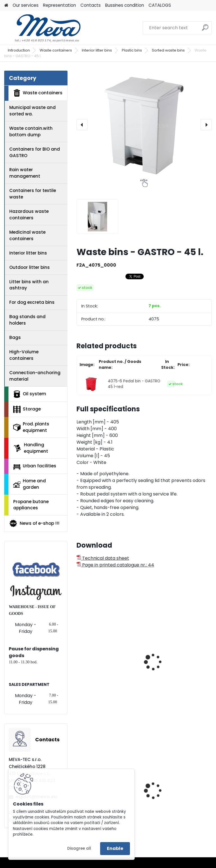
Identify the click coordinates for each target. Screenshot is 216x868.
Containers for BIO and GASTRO (35, 152)
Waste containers (56, 50)
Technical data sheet (103, 558)
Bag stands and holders (27, 320)
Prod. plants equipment (31, 427)
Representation (59, 5)
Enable (115, 848)
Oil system (30, 394)
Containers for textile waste (33, 194)
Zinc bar (159, 790)
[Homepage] (6, 5)
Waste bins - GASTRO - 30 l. (109, 661)
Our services (26, 5)
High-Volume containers (24, 355)
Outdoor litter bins (30, 267)
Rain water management (25, 173)
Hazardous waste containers (29, 215)
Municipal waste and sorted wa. (32, 111)
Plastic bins (132, 50)
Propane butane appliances (31, 505)
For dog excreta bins (32, 302)
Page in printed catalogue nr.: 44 (115, 565)
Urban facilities (35, 466)
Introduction (19, 50)
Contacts (91, 5)
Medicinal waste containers (27, 235)
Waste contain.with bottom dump (31, 131)
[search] (205, 30)
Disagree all (79, 848)
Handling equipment (31, 448)
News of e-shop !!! (34, 523)
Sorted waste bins (168, 50)
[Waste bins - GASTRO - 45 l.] (144, 125)
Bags (15, 337)
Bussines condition (125, 5)
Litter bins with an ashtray (29, 285)
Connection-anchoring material (35, 376)
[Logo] (43, 28)
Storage (27, 409)
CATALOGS (160, 5)
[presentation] (82, 125)
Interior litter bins (97, 50)
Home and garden (30, 484)
